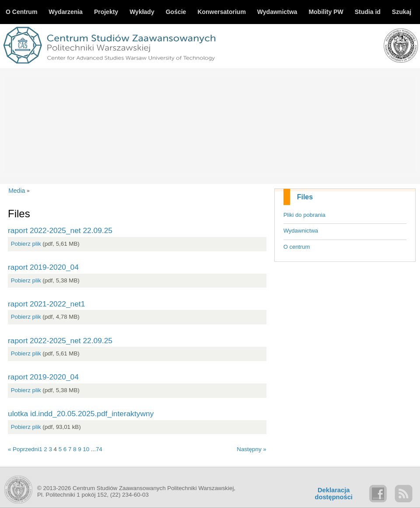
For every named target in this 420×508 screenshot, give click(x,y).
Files (305, 197)
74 (99, 449)
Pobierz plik (26, 244)
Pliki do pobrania (304, 215)
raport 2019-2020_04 (43, 267)
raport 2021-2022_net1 (46, 304)
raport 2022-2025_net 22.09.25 (60, 230)
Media (17, 191)
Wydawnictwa (301, 231)
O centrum (297, 247)
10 (86, 449)
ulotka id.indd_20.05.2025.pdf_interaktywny (81, 414)
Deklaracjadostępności (334, 494)
